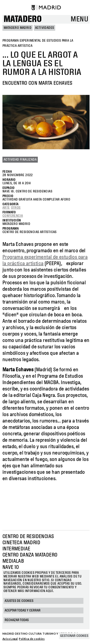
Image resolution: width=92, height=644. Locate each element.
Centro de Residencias (28, 537)
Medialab (13, 561)
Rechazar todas (17, 620)
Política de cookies (32, 639)
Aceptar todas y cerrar (23, 610)
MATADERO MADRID (18, 28)
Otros (16, 208)
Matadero (23, 19)
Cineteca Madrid (21, 543)
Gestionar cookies (74, 636)
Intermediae (16, 549)
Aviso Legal (10, 639)
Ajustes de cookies (19, 601)
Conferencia (13, 216)
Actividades (45, 28)
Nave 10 (11, 567)
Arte (6, 208)
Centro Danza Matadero (30, 555)
